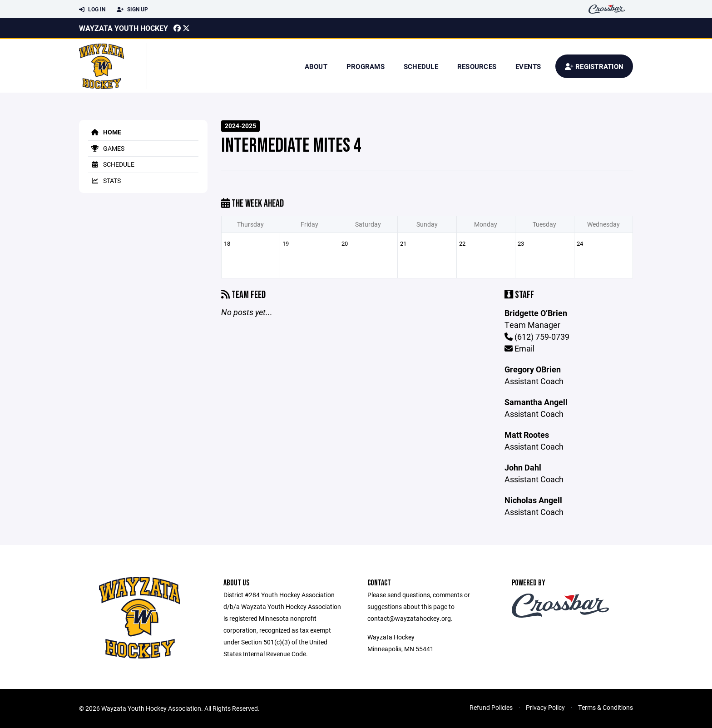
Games (106, 148)
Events (528, 66)
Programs (366, 66)
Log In (92, 10)
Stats (104, 181)
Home (105, 132)
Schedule (421, 66)
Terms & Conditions (606, 707)
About (316, 66)
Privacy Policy (545, 707)
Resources (477, 66)
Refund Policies (491, 707)
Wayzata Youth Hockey (124, 28)
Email (519, 348)
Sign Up (132, 10)
